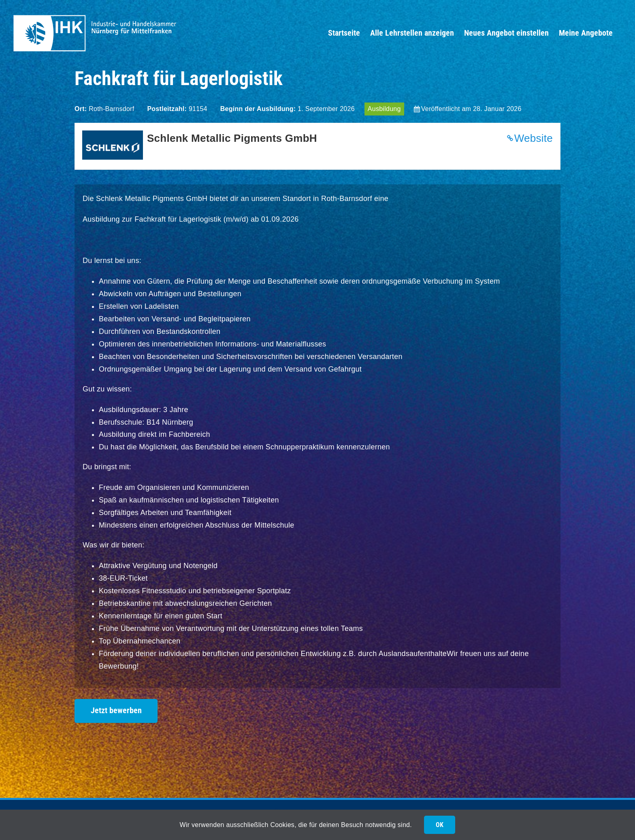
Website (534, 138)
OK (440, 825)
